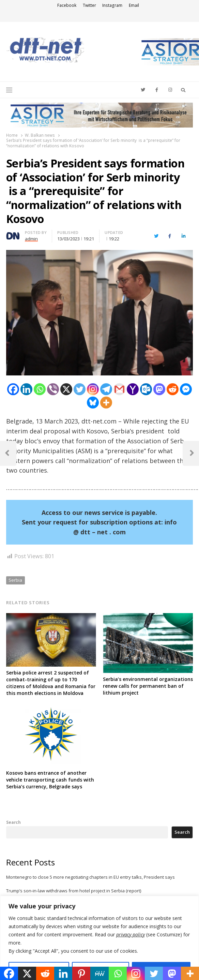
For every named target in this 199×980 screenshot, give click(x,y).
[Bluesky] (93, 403)
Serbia (15, 580)
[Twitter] (80, 389)
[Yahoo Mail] (133, 389)
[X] (66, 389)
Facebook (67, 5)
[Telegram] (106, 389)
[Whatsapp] (40, 389)
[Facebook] (13, 389)
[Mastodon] (159, 389)
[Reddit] (173, 389)
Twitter (89, 5)
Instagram (112, 5)
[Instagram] (93, 389)
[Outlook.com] (146, 389)
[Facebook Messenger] (186, 389)
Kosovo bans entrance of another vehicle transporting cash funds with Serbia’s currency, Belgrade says (50, 780)
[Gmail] (119, 389)
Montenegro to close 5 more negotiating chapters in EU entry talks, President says (90, 877)
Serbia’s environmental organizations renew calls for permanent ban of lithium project (148, 686)
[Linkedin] (26, 389)
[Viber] (53, 389)
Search (13, 822)
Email (134, 5)
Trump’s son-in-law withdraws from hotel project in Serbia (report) (74, 891)
